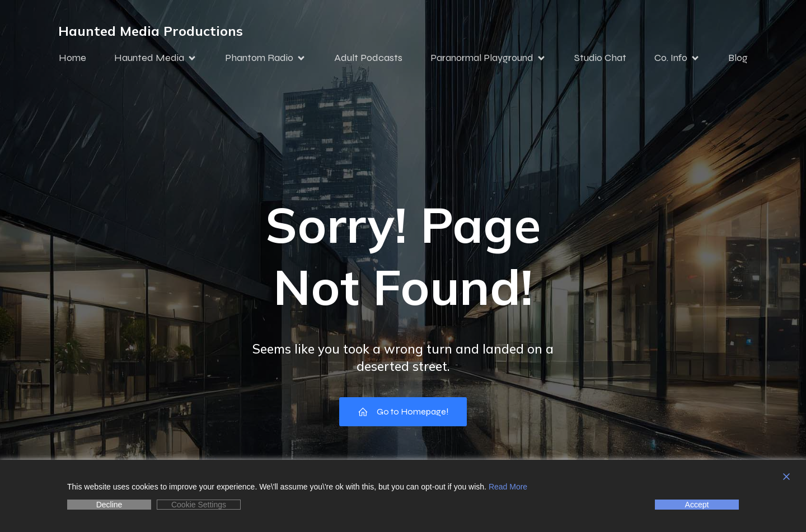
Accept (697, 505)
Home (72, 58)
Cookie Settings (199, 505)
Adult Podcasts (368, 58)
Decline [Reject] (109, 505)
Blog (738, 58)
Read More (508, 487)
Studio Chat (600, 58)
